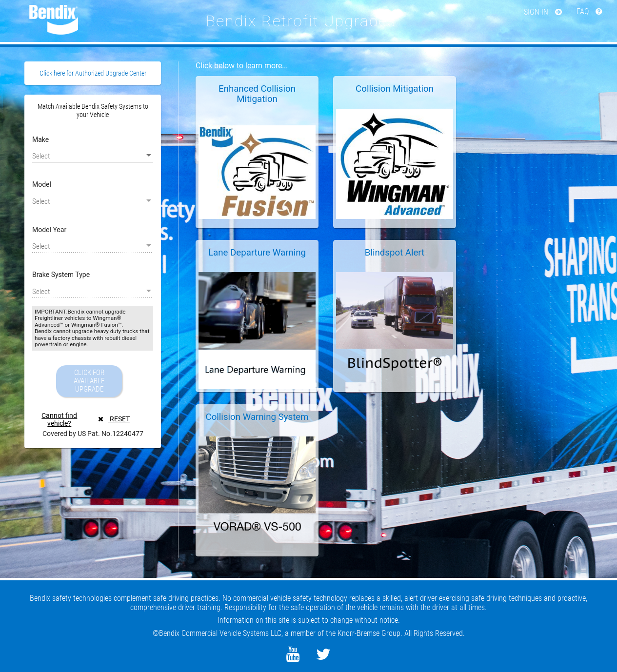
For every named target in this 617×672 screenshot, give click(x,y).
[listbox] (93, 156)
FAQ (589, 11)
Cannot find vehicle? (59, 419)
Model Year (49, 230)
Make (40, 139)
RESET (114, 419)
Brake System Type (61, 275)
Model (42, 184)
